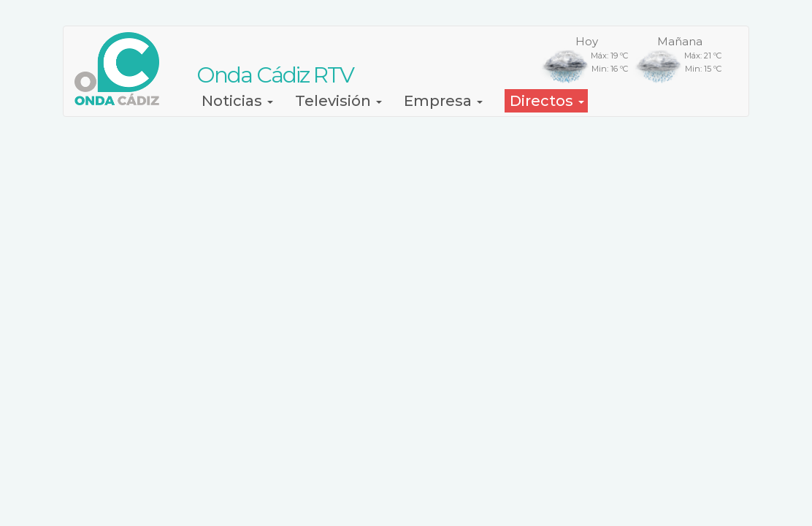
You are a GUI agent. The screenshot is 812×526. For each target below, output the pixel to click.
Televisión (338, 101)
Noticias (237, 101)
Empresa (443, 101)
